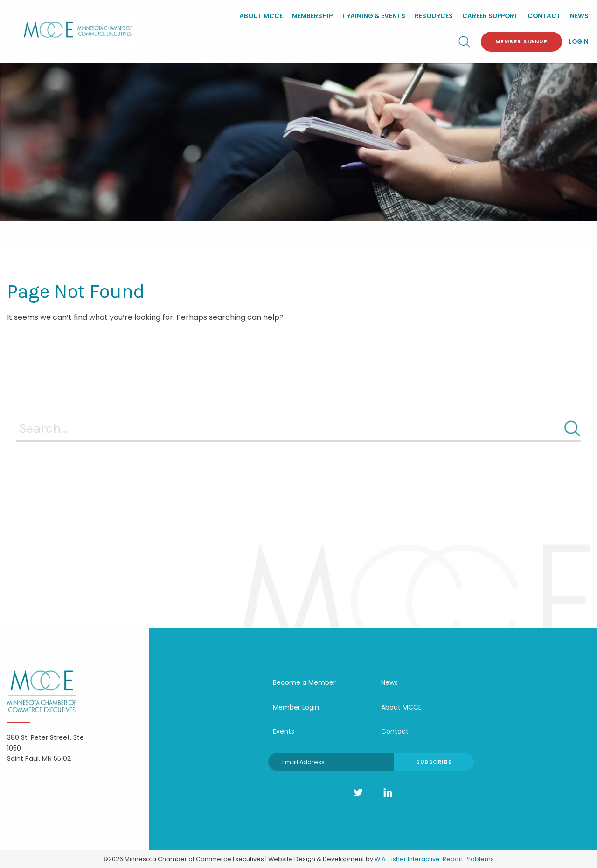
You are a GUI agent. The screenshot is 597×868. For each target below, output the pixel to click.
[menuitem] (261, 17)
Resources (434, 16)
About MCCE (261, 16)
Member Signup (522, 41)
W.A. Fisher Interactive (407, 859)
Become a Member (304, 682)
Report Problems (468, 859)
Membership (312, 16)
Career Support (490, 16)
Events (284, 731)
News (579, 16)
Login (579, 42)
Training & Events (374, 16)
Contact (544, 16)
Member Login (296, 707)
